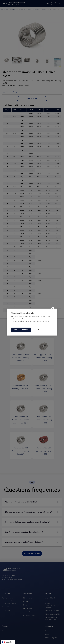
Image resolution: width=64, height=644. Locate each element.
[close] (53, 309)
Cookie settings (43, 330)
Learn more (14, 324)
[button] (8, 642)
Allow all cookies (21, 330)
